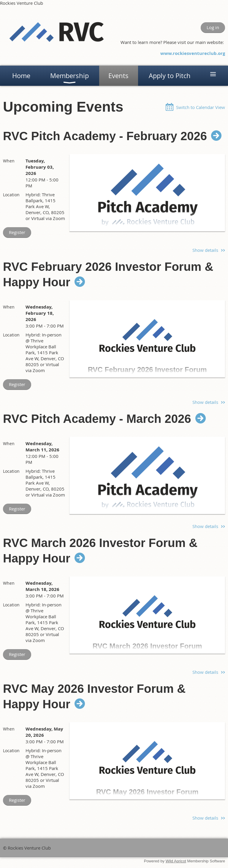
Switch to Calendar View (201, 107)
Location (11, 195)
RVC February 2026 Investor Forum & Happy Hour (108, 274)
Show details (205, 250)
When (9, 161)
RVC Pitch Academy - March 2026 (97, 419)
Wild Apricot (176, 861)
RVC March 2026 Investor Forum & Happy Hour (100, 551)
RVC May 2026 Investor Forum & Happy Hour (94, 696)
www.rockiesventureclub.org (193, 53)
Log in (213, 27)
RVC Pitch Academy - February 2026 (105, 136)
